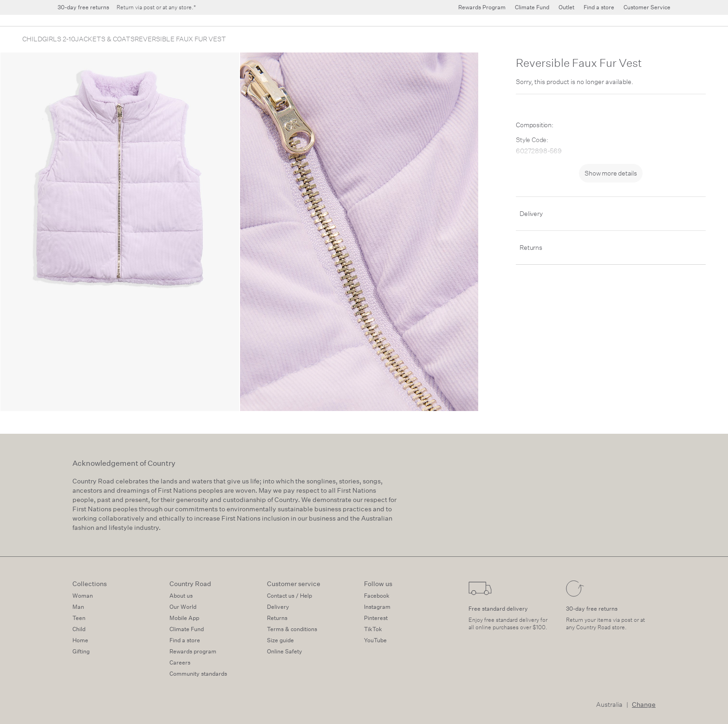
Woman (83, 596)
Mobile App (184, 618)
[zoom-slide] (120, 232)
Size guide (280, 640)
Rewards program (193, 651)
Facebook (377, 596)
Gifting (81, 651)
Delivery (531, 214)
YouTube (375, 640)
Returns (531, 248)
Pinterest (376, 618)
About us (181, 596)
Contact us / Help (289, 596)
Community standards (198, 674)
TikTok (373, 629)
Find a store (185, 640)
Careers (180, 662)
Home (80, 640)
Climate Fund (187, 629)
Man (78, 607)
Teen (79, 618)
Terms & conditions (292, 629)
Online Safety (285, 651)
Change (644, 704)
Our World (183, 607)
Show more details (611, 173)
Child (79, 629)
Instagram (377, 607)
